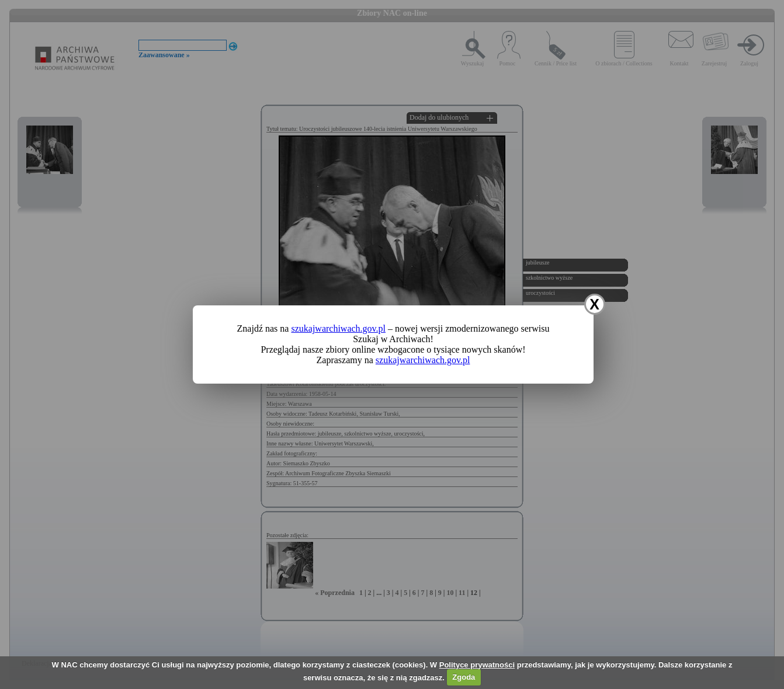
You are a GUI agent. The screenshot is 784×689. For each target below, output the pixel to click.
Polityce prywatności (477, 665)
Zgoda (464, 677)
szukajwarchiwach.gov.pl (338, 328)
